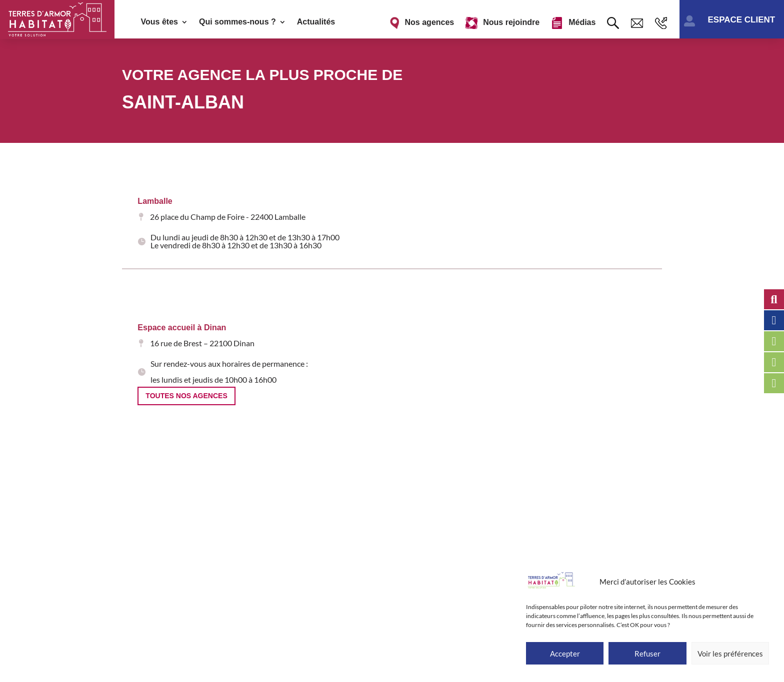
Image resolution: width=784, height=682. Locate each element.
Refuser (647, 654)
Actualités (316, 22)
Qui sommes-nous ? (237, 22)
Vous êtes (159, 22)
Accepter (565, 654)
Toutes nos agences (186, 396)
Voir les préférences (730, 654)
